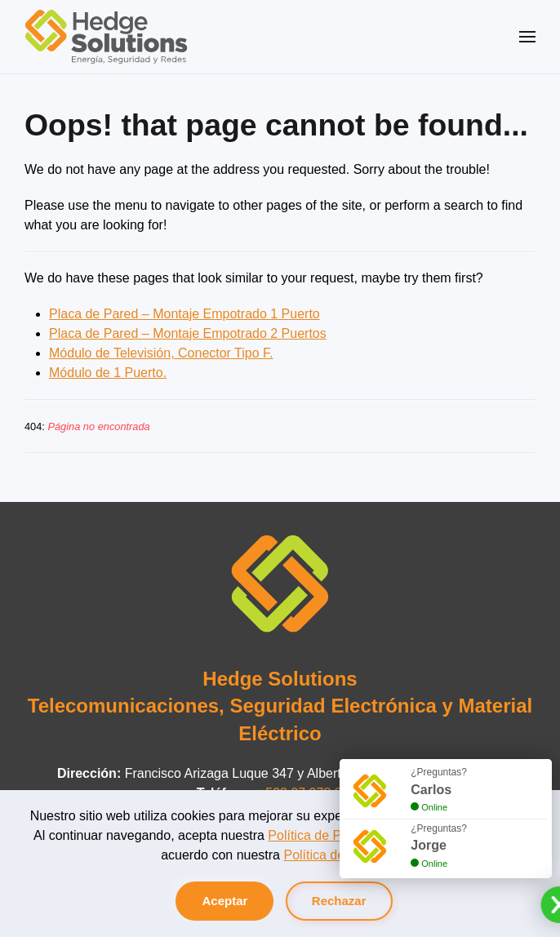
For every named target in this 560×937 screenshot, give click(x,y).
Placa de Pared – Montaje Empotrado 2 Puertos (188, 333)
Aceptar (224, 901)
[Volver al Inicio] (106, 37)
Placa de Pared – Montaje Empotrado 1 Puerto (184, 314)
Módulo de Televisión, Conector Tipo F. (161, 353)
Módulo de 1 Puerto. (108, 373)
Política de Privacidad (331, 835)
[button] (527, 37)
